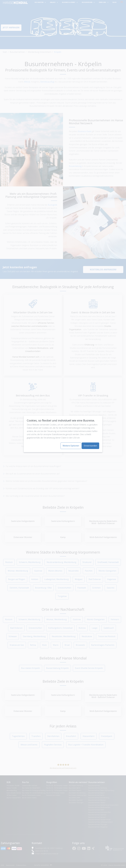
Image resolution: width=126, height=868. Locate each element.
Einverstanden (90, 446)
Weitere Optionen (71, 446)
